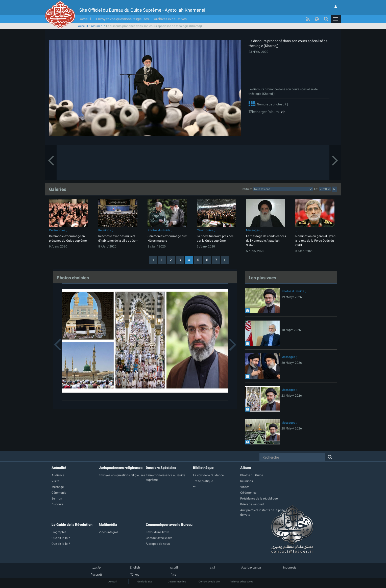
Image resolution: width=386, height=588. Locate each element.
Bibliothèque (203, 468)
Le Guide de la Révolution (72, 525)
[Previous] (153, 260)
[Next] (225, 260)
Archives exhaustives (170, 19)
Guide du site (145, 582)
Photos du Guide (159, 230)
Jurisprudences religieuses (121, 468)
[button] (336, 19)
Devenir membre (177, 582)
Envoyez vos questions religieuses (122, 19)
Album (95, 26)
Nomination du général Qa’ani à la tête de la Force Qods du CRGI (316, 241)
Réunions (105, 230)
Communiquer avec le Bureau (169, 525)
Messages (253, 230)
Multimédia (108, 525)
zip (282, 112)
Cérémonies (57, 230)
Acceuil (85, 19)
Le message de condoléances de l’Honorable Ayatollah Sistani (266, 241)
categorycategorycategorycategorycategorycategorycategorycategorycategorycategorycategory (283, 189)
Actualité (59, 468)
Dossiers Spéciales (161, 468)
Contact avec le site (209, 582)
